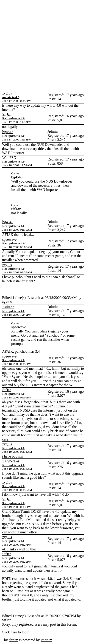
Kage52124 (11, 461)
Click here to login (16, 632)
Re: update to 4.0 (13, 118)
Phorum (46, 640)
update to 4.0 (11, 97)
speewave (9, 239)
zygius (7, 93)
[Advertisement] (43, 45)
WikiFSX (9, 158)
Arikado (8, 307)
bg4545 (8, 132)
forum (14, 640)
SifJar (7, 114)
